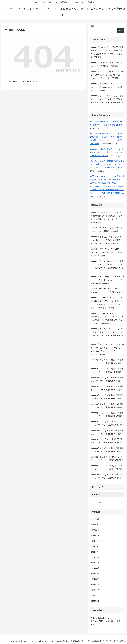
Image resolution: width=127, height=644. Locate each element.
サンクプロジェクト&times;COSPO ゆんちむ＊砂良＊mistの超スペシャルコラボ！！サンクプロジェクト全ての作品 (107, 164)
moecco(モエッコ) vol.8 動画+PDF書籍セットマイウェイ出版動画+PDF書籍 (107, 432)
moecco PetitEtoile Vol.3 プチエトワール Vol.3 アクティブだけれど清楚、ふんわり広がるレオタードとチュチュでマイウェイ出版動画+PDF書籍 (107, 303)
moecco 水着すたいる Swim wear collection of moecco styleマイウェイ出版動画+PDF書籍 (107, 87)
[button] (122, 503)
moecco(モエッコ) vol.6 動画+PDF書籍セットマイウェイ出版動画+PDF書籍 (107, 406)
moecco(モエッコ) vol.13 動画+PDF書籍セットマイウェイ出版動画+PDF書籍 (107, 459)
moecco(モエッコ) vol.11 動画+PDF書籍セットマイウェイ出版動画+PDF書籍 (107, 423)
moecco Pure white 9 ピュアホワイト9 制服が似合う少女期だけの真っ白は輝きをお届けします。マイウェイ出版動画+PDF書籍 (107, 52)
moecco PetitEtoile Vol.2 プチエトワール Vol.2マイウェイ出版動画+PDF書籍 (107, 290)
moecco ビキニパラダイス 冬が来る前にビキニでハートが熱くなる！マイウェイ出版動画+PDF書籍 (107, 152)
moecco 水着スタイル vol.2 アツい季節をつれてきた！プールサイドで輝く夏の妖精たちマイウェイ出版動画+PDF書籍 (107, 101)
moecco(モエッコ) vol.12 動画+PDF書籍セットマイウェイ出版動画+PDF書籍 (107, 441)
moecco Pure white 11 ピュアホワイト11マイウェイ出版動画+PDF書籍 (107, 64)
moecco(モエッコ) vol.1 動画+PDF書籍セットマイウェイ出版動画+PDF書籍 (107, 362)
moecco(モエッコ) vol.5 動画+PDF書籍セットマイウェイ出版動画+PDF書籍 (107, 397)
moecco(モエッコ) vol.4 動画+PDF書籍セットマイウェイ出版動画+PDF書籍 (107, 388)
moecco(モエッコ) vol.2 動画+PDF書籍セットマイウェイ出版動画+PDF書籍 (107, 370)
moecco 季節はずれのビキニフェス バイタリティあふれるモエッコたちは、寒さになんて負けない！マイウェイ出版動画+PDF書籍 (107, 349)
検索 (92, 26)
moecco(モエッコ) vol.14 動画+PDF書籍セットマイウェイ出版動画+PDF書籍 (107, 476)
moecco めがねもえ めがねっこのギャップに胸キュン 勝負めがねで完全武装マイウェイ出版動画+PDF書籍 (107, 75)
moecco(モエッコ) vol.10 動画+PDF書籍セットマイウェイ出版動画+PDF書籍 (107, 467)
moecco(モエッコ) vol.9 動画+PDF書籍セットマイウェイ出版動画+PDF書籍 (107, 450)
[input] (107, 503)
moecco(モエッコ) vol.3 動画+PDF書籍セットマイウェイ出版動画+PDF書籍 (107, 379)
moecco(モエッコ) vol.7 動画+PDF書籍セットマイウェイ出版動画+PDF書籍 (107, 414)
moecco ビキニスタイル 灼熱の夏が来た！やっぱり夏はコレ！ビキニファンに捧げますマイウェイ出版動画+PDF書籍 (107, 334)
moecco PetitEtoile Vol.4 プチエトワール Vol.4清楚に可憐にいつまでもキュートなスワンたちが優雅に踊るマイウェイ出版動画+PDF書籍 (107, 318)
